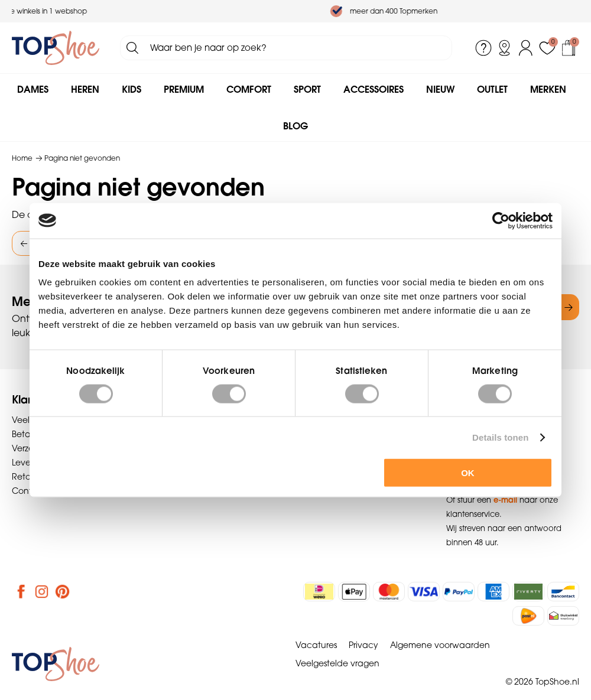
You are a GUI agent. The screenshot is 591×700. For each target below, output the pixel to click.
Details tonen (500, 437)
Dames (33, 89)
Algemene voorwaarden (440, 645)
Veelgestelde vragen (337, 663)
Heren (85, 89)
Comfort (249, 89)
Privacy (363, 645)
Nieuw (440, 89)
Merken (548, 89)
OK (468, 473)
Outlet (492, 89)
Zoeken (132, 48)
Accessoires (374, 89)
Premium (184, 89)
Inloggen (526, 48)
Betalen (27, 434)
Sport (307, 89)
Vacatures (316, 645)
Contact (29, 491)
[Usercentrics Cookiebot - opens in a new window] (501, 220)
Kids (131, 89)
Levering (29, 463)
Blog (295, 126)
